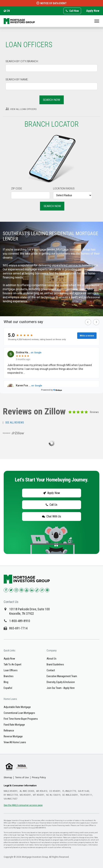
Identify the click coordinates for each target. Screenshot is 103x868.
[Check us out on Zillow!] (42, 590)
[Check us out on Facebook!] (6, 590)
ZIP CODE (16, 189)
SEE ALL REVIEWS (15, 423)
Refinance (9, 731)
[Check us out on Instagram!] (16, 590)
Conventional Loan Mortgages (19, 713)
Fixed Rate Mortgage (14, 725)
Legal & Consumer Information (20, 786)
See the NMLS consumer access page (23, 805)
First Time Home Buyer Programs (21, 719)
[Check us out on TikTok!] (37, 590)
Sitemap (8, 778)
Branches (9, 676)
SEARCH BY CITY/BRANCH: (22, 61)
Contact (51, 670)
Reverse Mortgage (13, 736)
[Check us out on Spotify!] (47, 590)
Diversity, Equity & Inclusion (61, 682)
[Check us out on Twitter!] (11, 590)
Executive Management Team (62, 676)
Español (8, 688)
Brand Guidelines (55, 664)
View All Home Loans (15, 742)
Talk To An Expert (13, 664)
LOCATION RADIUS (64, 189)
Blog (6, 682)
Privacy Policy (39, 778)
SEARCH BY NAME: (17, 79)
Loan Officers (11, 670)
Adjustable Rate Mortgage (17, 707)
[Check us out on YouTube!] (27, 590)
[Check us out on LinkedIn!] (32, 590)
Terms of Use (22, 778)
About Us (52, 659)
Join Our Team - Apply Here (61, 688)
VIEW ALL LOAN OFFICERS (23, 109)
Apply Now (93, 11)
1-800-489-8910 (20, 621)
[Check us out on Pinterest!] (21, 590)
